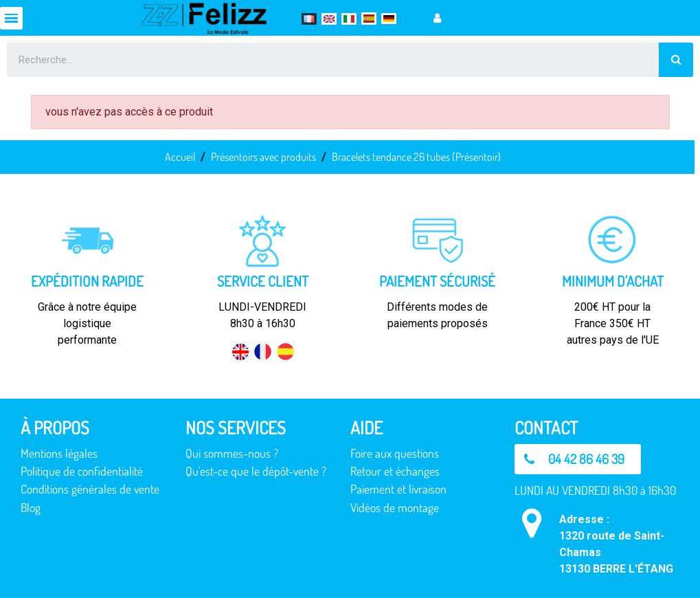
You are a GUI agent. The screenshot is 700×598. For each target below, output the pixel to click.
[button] (578, 459)
